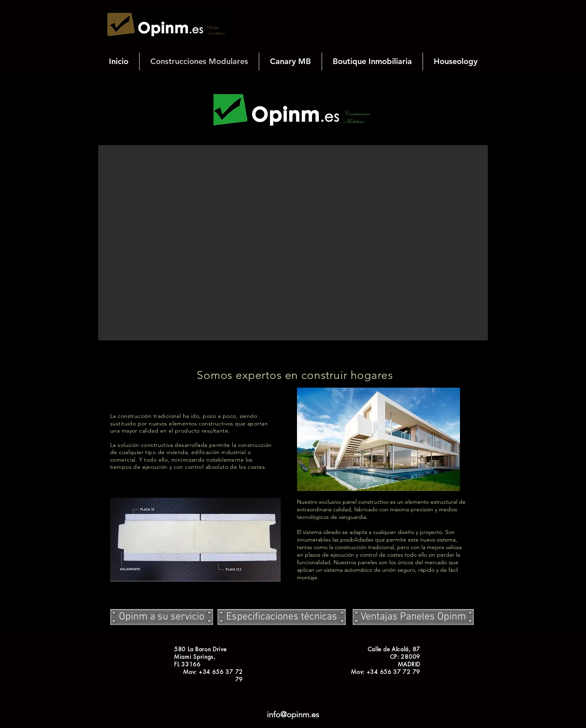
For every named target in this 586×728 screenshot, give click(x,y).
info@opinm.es (293, 714)
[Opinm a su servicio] (162, 617)
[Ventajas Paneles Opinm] (413, 617)
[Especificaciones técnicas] (282, 617)
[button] (293, 243)
